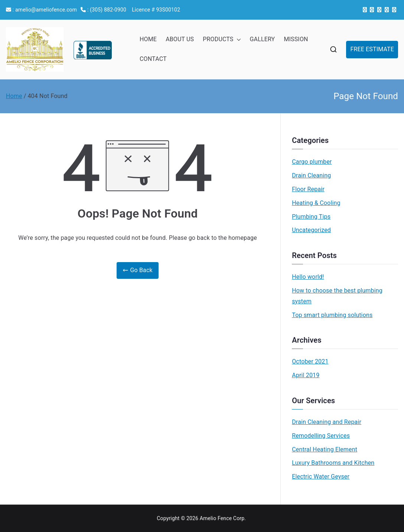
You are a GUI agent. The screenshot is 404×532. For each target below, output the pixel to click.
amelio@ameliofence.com (46, 10)
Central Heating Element (325, 449)
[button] (237, 40)
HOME (148, 39)
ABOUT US (180, 39)
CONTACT (153, 59)
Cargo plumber (312, 162)
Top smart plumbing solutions (332, 315)
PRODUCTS (222, 40)
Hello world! (308, 277)
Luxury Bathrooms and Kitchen (333, 463)
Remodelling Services (321, 436)
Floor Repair (308, 189)
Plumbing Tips (311, 217)
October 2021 (310, 361)
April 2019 (306, 375)
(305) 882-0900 (108, 10)
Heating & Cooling (316, 203)
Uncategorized (311, 230)
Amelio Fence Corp (222, 518)
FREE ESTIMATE (372, 49)
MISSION (296, 39)
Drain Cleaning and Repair (327, 422)
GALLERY (263, 39)
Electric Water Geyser (321, 476)
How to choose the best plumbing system (337, 296)
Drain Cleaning (311, 175)
